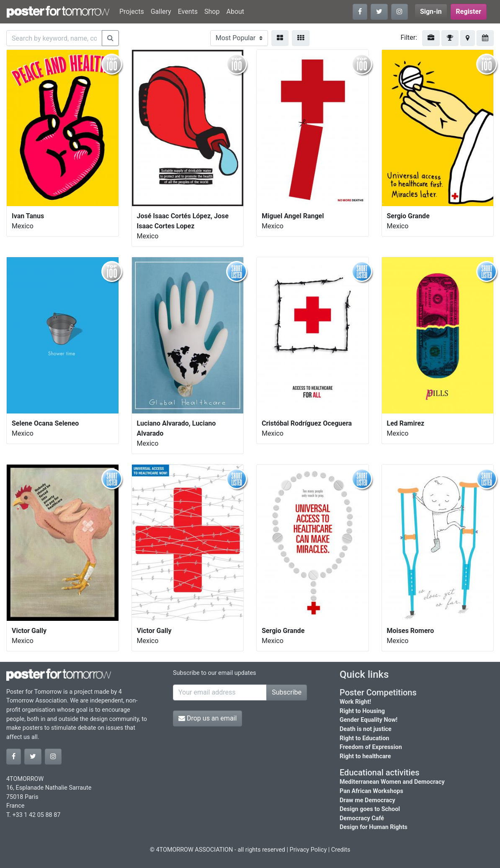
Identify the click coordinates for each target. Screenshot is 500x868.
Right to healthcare (365, 756)
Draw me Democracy (367, 800)
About (235, 12)
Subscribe (287, 692)
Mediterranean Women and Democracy (392, 782)
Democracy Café (362, 818)
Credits (341, 850)
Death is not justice (366, 729)
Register (469, 12)
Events (188, 12)
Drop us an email (207, 718)
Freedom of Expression (371, 747)
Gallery (161, 12)
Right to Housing (362, 711)
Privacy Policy (308, 850)
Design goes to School (370, 809)
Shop (212, 12)
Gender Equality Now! (369, 720)
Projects (132, 12)
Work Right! (355, 702)
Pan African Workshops (371, 791)
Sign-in (431, 12)
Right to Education (364, 738)
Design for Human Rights (374, 827)
